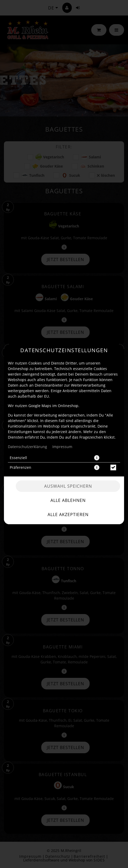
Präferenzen (21, 467)
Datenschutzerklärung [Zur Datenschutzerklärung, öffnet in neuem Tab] (27, 447)
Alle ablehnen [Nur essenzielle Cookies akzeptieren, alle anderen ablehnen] (68, 500)
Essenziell (18, 458)
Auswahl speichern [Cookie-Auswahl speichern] (68, 486)
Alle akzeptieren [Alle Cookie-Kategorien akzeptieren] (68, 514)
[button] (97, 458)
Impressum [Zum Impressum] (62, 447)
